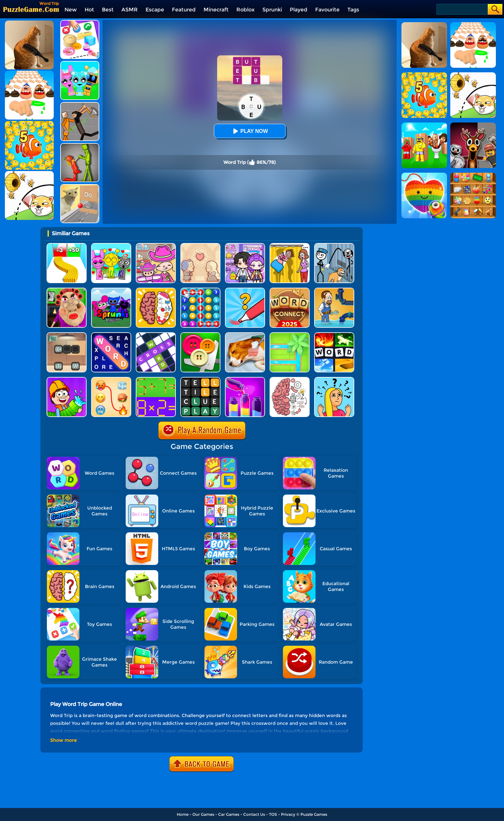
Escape (155, 10)
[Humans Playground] (80, 104)
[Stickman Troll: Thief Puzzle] (334, 245)
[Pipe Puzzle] (67, 379)
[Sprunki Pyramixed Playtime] (111, 290)
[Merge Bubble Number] (200, 290)
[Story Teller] (200, 245)
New (71, 10)
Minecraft (216, 10)
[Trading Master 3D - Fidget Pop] (80, 22)
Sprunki (272, 10)
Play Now (249, 131)
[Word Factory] (67, 335)
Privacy (288, 814)
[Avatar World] (156, 245)
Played (299, 10)
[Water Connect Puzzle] (290, 335)
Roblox (245, 10)
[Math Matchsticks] (156, 379)
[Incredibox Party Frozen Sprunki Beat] (80, 63)
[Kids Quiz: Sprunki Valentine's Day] (111, 245)
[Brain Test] (290, 379)
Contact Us (254, 814)
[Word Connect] (290, 290)
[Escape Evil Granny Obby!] (67, 290)
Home (183, 814)
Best (108, 10)
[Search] (462, 9)
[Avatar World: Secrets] (245, 245)
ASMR (130, 10)
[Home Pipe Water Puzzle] (334, 290)
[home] (31, 9)
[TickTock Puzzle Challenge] (80, 187)
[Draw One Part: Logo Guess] (245, 290)
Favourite (327, 10)
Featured (184, 10)
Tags (353, 10)
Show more (63, 740)
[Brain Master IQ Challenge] (334, 379)
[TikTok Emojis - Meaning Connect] (111, 379)
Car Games (229, 814)
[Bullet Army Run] (67, 245)
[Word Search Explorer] (111, 335)
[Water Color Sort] (245, 379)
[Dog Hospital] (245, 335)
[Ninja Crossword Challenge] (156, 335)
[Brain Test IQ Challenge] (156, 290)
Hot (89, 10)
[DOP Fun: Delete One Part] (290, 245)
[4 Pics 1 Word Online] (334, 335)
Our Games (203, 814)
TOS (273, 814)
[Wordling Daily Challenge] (200, 379)
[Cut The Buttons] (200, 335)
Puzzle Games (314, 814)
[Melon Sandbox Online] (80, 145)
